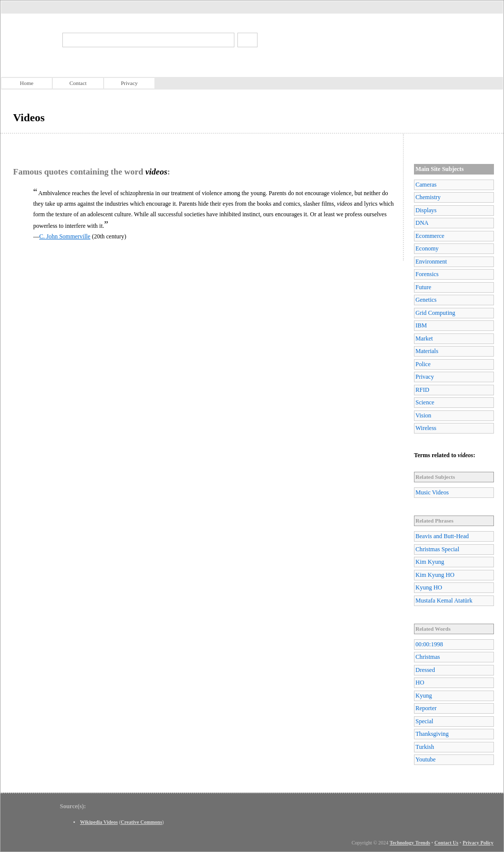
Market (424, 338)
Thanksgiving (432, 734)
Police (423, 364)
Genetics (426, 300)
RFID (422, 390)
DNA (422, 223)
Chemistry (428, 197)
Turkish (425, 747)
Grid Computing (435, 313)
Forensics (427, 274)
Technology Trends (410, 843)
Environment (431, 262)
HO (420, 683)
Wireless (426, 428)
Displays (426, 210)
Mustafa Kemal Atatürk (444, 601)
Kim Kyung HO (435, 575)
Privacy (129, 83)
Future (423, 287)
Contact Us (447, 843)
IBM (421, 325)
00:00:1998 (429, 644)
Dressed (425, 670)
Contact (78, 83)
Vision (423, 415)
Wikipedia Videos (99, 822)
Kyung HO (429, 587)
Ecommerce (430, 236)
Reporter (426, 708)
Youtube (426, 759)
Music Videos (432, 492)
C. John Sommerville (65, 236)
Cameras (426, 185)
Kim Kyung (430, 562)
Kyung (424, 696)
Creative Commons (141, 822)
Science (425, 402)
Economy (427, 248)
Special (424, 721)
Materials (427, 351)
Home (27, 83)
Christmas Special (437, 549)
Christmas (428, 657)
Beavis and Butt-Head (442, 536)
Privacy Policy (478, 843)
